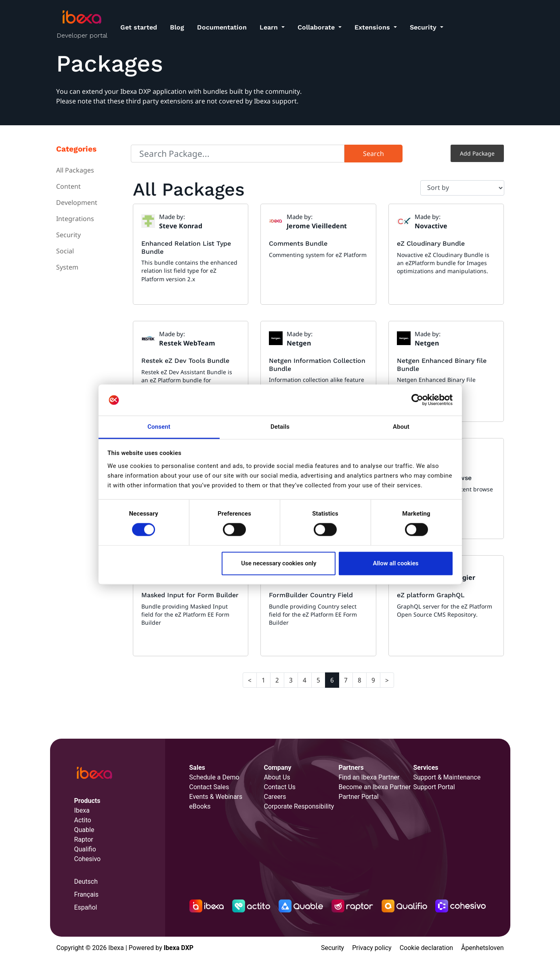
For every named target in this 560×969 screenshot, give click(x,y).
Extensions (373, 27)
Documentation (222, 27)
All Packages (75, 170)
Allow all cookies (395, 563)
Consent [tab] (159, 427)
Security (424, 27)
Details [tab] (280, 427)
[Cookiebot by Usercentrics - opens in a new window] (417, 400)
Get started (139, 27)
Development (77, 202)
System (67, 267)
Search (373, 154)
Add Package (477, 153)
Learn (270, 27)
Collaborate (317, 27)
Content (68, 186)
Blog (177, 27)
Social (65, 251)
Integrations (75, 219)
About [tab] (401, 427)
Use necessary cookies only (279, 563)
